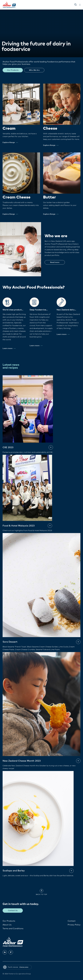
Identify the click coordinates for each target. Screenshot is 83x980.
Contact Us (13, 911)
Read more (55, 262)
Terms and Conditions (13, 929)
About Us (7, 925)
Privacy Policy (74, 925)
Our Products (13, 70)
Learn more (9, 348)
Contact (72, 921)
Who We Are (34, 70)
